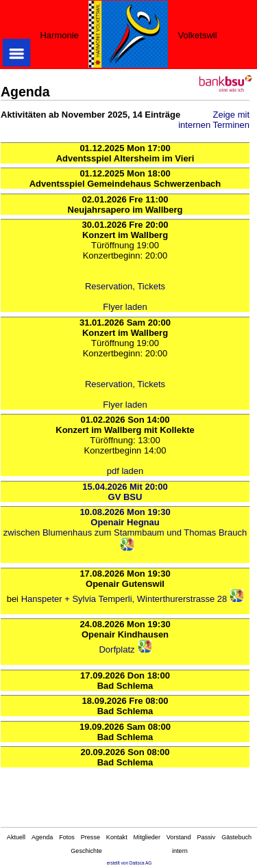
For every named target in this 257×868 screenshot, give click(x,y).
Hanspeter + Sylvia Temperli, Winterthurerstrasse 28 (124, 599)
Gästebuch (236, 837)
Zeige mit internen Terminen (214, 120)
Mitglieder (147, 837)
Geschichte (86, 851)
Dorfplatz (117, 649)
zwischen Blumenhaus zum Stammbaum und (94, 532)
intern (180, 851)
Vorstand (179, 837)
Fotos (67, 837)
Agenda (42, 837)
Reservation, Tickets (125, 286)
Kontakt (117, 837)
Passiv (207, 837)
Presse (90, 837)
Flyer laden (125, 307)
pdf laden (125, 471)
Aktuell (16, 837)
